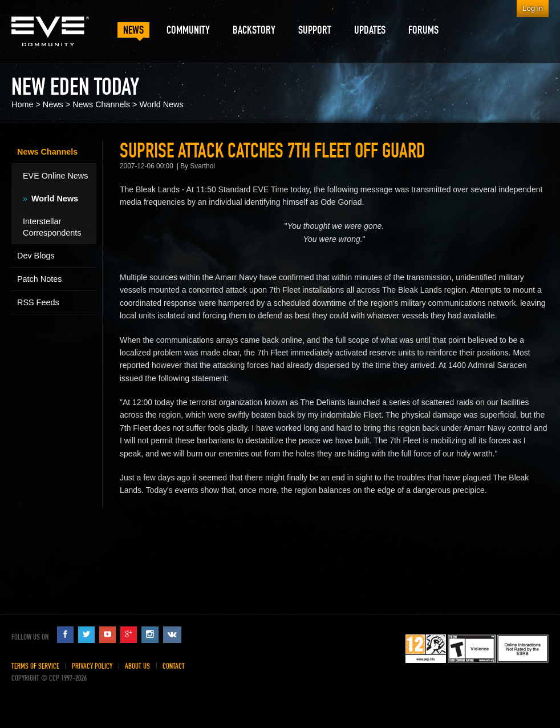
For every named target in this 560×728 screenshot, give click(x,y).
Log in (533, 8)
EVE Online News (55, 176)
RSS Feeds (38, 302)
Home (22, 104)
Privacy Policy (92, 666)
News (53, 104)
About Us (137, 666)
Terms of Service (35, 666)
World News (161, 104)
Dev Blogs (36, 256)
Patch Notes (39, 279)
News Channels (101, 104)
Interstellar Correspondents (52, 227)
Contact (174, 666)
